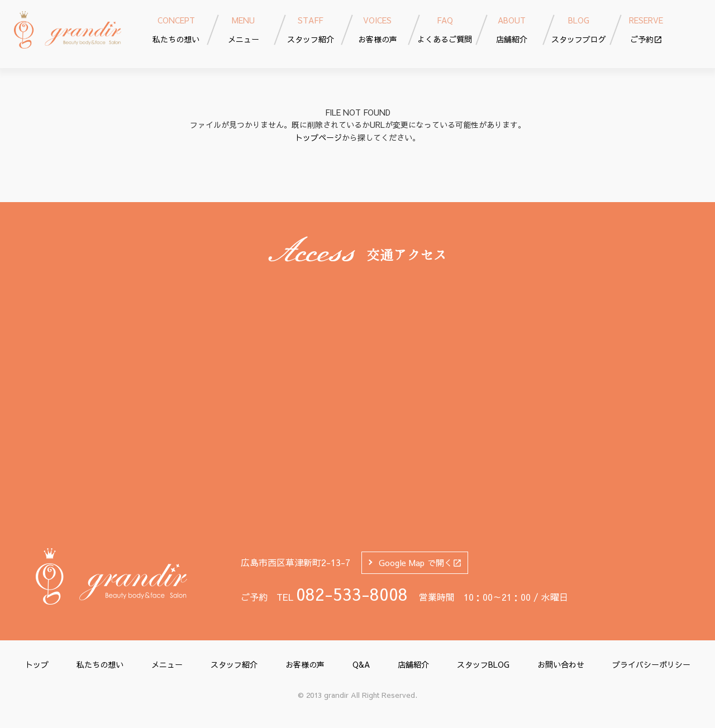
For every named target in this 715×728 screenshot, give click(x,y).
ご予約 (646, 29)
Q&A (361, 664)
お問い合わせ (561, 664)
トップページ (318, 137)
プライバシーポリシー (651, 664)
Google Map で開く (420, 562)
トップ (37, 664)
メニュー (167, 664)
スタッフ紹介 (234, 664)
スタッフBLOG (483, 664)
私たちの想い (100, 664)
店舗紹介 (413, 664)
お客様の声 (305, 664)
